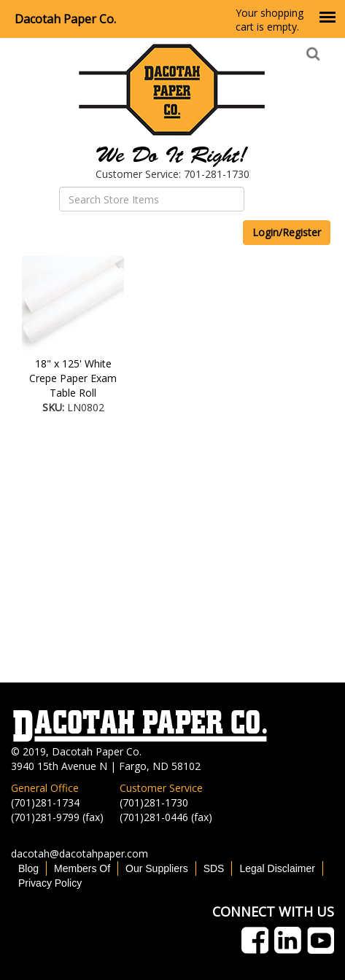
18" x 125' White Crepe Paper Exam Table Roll (73, 378)
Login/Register (287, 232)
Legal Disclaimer (277, 868)
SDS (214, 868)
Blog (28, 868)
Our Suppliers (157, 868)
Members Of (82, 868)
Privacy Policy (50, 883)
